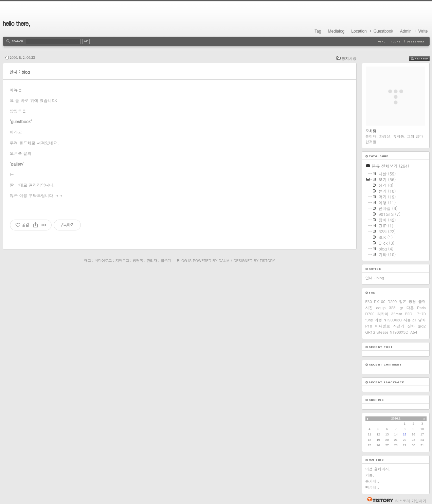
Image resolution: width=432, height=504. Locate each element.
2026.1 (396, 418)
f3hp (369, 320)
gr (401, 308)
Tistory (267, 260)
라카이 (383, 314)
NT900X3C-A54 (403, 332)
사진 (369, 308)
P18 (369, 326)
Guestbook (383, 31)
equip (381, 308)
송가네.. (372, 481)
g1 (415, 320)
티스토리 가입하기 (411, 501)
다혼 (410, 308)
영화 (422, 320)
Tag (318, 31)
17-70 (420, 314)
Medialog (336, 31)
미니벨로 (382, 326)
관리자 (152, 260)
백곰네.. (372, 487)
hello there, (17, 23)
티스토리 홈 (379, 500)
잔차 (411, 326)
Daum (224, 260)
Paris (421, 308)
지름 (407, 320)
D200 (392, 302)
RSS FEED (424, 59)
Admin (406, 31)
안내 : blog (20, 72)
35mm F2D (402, 314)
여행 (378, 320)
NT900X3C (393, 320)
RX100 (380, 302)
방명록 (138, 260)
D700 (370, 314)
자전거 (399, 326)
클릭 (422, 302)
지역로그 (122, 260)
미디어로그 (103, 260)
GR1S (370, 332)
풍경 (412, 302)
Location (359, 31)
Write (423, 31)
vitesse (383, 332)
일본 (403, 302)
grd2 (422, 326)
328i (393, 308)
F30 (369, 302)
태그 (87, 260)
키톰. (370, 475)
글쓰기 (166, 260)
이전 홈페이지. (378, 469)
